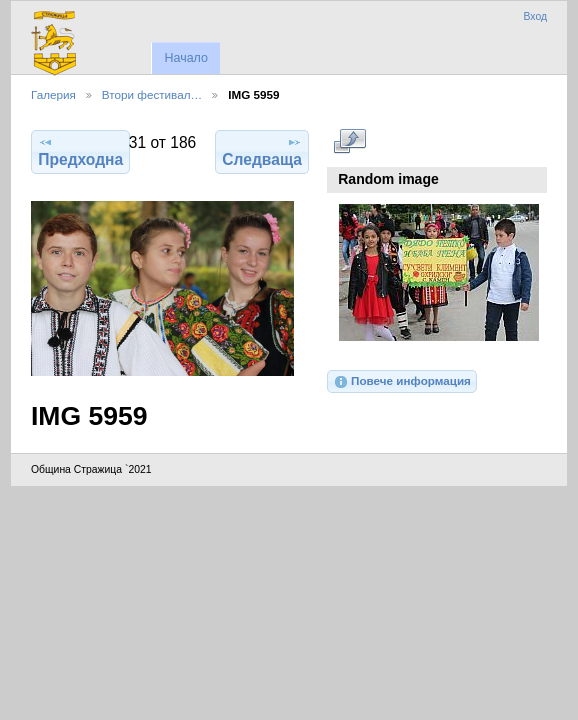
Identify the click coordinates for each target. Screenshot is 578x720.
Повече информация (402, 382)
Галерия (53, 94)
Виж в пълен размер (349, 141)
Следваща (262, 151)
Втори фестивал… (152, 94)
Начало (185, 58)
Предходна (80, 151)
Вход (535, 16)
